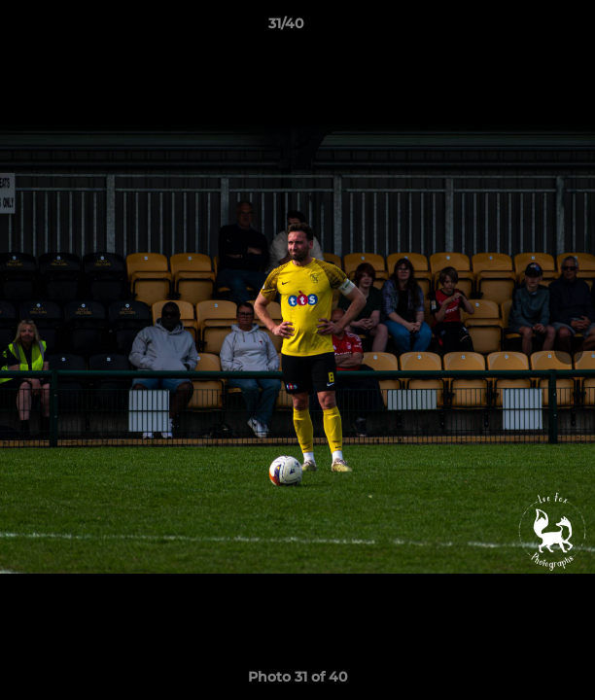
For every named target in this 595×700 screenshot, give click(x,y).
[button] (525, 28)
